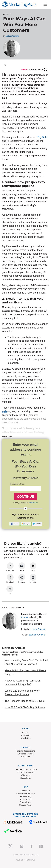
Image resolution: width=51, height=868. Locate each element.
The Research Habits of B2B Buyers (25, 701)
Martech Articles (14, 648)
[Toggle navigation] (45, 4)
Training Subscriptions (26, 751)
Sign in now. (33, 503)
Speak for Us (26, 778)
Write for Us (26, 775)
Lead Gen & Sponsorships (26, 769)
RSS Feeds (26, 735)
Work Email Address (17, 484)
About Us (26, 732)
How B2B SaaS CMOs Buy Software (25, 707)
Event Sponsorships (26, 772)
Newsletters (26, 738)
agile (5, 411)
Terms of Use (25, 799)
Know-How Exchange (26, 794)
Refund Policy (25, 796)
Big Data (42, 137)
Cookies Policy (26, 805)
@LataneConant (37, 635)
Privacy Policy (26, 802)
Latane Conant (12, 36)
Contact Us (26, 791)
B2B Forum (26, 757)
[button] (15, 524)
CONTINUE (26, 497)
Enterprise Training (26, 754)
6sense (25, 617)
